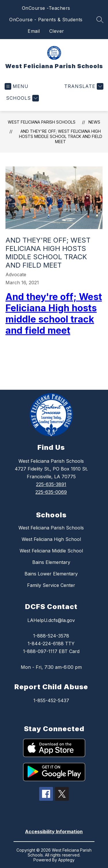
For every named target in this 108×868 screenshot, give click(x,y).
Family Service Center (51, 585)
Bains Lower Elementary (51, 574)
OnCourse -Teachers (46, 8)
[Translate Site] (83, 86)
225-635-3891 (51, 484)
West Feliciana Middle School (51, 551)
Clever (57, 31)
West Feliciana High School (51, 539)
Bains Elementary (51, 562)
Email (34, 31)
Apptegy (66, 860)
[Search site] (100, 20)
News (94, 122)
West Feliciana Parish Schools (42, 122)
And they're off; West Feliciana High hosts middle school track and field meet (61, 136)
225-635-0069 (51, 492)
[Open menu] (17, 86)
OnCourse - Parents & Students (46, 20)
